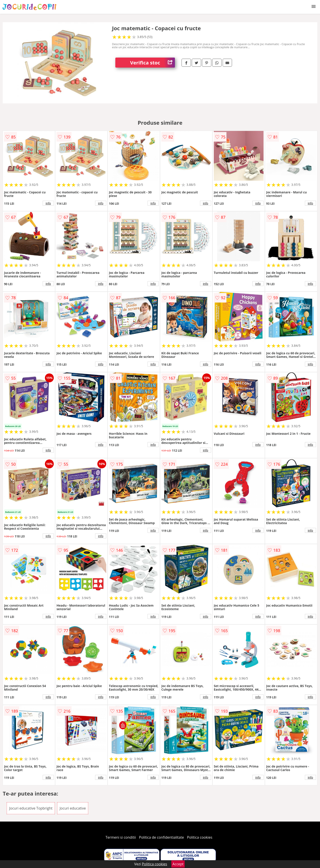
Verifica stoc (153, 63)
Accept (178, 864)
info (48, 203)
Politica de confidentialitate (162, 837)
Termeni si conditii (121, 837)
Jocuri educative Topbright (31, 808)
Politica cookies (200, 837)
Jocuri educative (73, 808)
